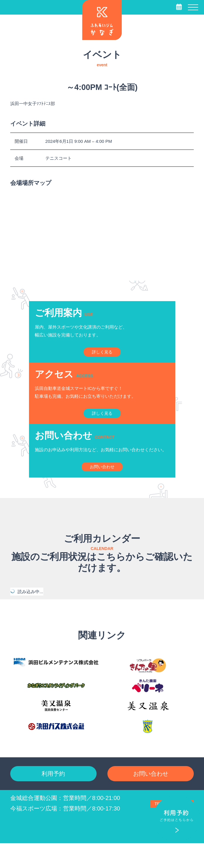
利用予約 (53, 796)
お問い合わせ (151, 796)
